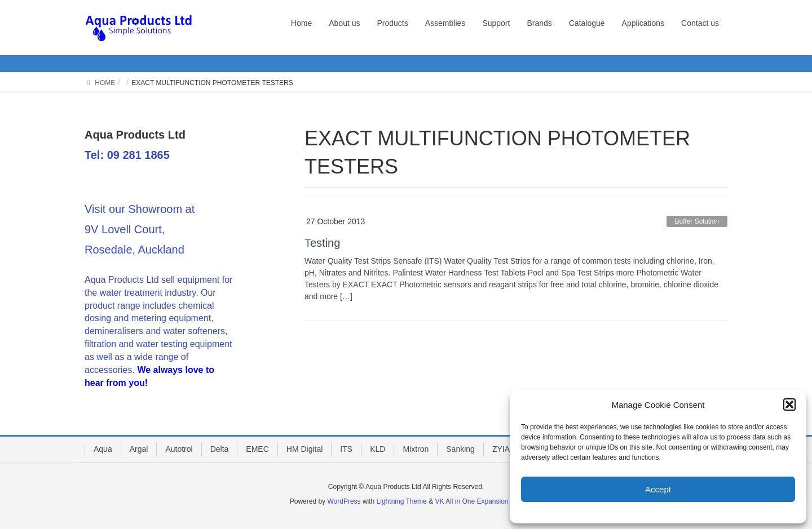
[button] (789, 404)
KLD (378, 449)
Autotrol (179, 449)
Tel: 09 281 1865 (127, 155)
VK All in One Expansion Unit (478, 501)
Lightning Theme (402, 501)
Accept (658, 489)
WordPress (344, 501)
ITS (346, 449)
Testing (322, 243)
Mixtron (416, 449)
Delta (220, 449)
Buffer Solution (697, 221)
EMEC (257, 449)
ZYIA (501, 449)
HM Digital (305, 449)
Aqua (103, 449)
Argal (139, 449)
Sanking (460, 449)
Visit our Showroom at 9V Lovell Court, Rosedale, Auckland (140, 229)
